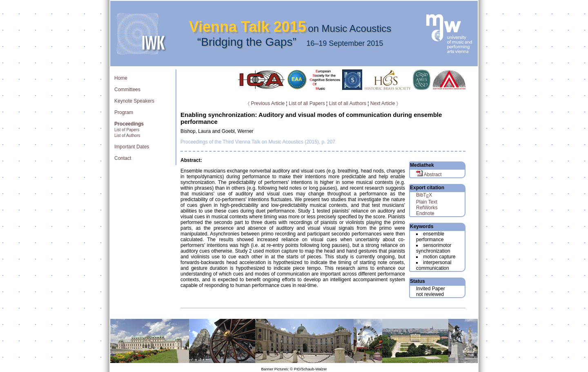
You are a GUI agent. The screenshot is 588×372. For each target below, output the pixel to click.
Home (121, 78)
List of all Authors (348, 103)
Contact (123, 158)
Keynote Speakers (134, 101)
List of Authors (127, 136)
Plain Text (427, 202)
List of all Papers (307, 103)
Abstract (429, 175)
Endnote (425, 213)
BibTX (424, 195)
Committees (127, 90)
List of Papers (127, 130)
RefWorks (427, 208)
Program (124, 112)
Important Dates (132, 147)
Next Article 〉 (384, 103)
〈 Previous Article (266, 103)
